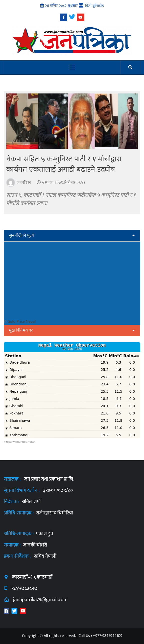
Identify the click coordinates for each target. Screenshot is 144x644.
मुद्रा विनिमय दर (21, 330)
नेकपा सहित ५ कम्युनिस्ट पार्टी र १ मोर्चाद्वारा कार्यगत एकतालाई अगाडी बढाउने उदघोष (64, 164)
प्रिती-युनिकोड (94, 6)
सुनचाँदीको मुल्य (22, 236)
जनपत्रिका (23, 183)
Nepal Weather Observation (20, 442)
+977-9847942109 (108, 636)
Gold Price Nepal (22, 322)
